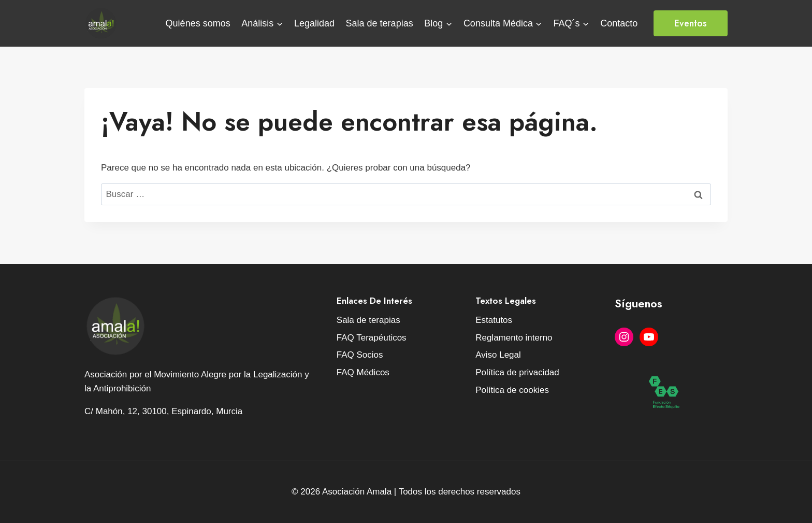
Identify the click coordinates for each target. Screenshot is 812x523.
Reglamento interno (514, 338)
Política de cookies (512, 390)
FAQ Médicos (363, 372)
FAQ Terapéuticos (372, 338)
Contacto (619, 23)
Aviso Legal (498, 355)
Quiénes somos (198, 23)
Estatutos (494, 320)
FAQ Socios (360, 355)
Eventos (691, 23)
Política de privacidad (517, 372)
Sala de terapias (380, 23)
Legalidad (314, 23)
